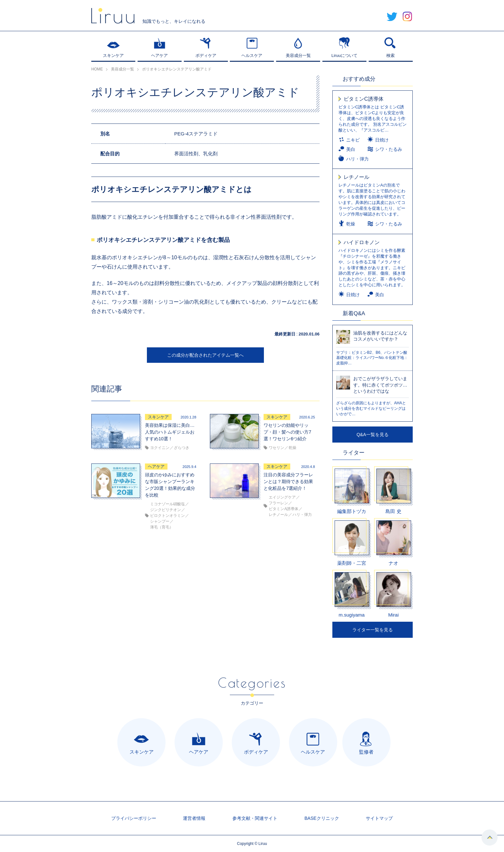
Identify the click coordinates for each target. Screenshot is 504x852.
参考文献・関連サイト (255, 818)
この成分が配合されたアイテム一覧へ (205, 355)
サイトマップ (379, 818)
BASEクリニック (322, 818)
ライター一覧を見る (373, 630)
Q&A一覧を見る (373, 435)
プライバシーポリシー (134, 818)
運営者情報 (194, 818)
